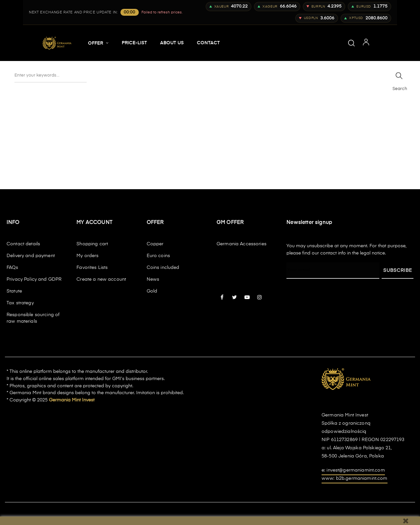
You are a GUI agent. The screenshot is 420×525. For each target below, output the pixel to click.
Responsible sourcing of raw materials (33, 318)
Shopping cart (92, 244)
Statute (14, 291)
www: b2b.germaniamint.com (355, 478)
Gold (152, 291)
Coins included (163, 268)
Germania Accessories (241, 244)
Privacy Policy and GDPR (34, 279)
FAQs (12, 268)
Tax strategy (20, 303)
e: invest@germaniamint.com (353, 470)
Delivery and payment (31, 256)
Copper (155, 244)
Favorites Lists (92, 268)
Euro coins (158, 256)
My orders (87, 256)
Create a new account (101, 279)
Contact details (23, 244)
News (153, 279)
